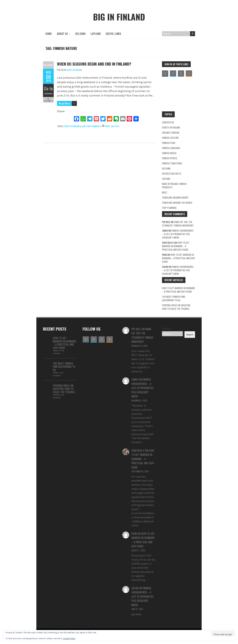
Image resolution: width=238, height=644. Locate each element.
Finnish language (171, 148)
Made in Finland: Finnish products (174, 185)
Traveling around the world (177, 203)
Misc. (165, 192)
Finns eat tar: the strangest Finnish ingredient (178, 224)
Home (49, 34)
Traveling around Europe (175, 197)
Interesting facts (172, 173)
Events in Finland (74, 70)
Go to (48, 88)
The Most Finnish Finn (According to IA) (173, 298)
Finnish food (169, 143)
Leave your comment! (91, 126)
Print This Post (112, 126)
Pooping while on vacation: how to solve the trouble (176, 307)
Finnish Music (169, 153)
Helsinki (80, 34)
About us (62, 34)
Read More (64, 103)
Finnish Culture (170, 138)
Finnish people (170, 158)
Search (193, 34)
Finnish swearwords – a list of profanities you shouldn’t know (178, 234)
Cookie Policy (69, 638)
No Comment (57, 376)
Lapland (96, 34)
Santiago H (138, 450)
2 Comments (57, 353)
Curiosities (168, 122)
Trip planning (169, 208)
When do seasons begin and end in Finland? (94, 64)
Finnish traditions (172, 163)
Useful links (113, 34)
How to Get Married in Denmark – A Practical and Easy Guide (176, 246)
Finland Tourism (171, 133)
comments (48, 93)
